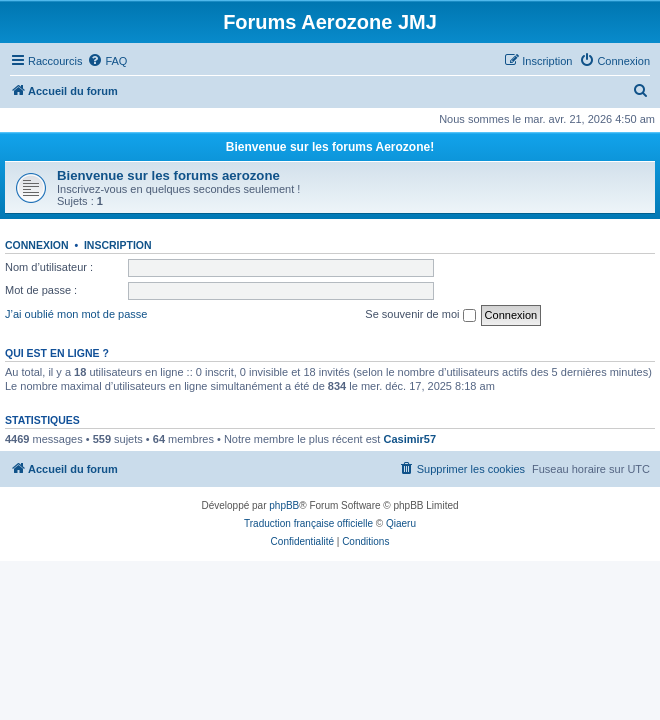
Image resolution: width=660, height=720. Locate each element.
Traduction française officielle (308, 523)
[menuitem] (107, 61)
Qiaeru (401, 523)
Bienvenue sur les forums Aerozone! (330, 147)
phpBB (284, 505)
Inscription (118, 245)
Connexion (37, 245)
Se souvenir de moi (420, 315)
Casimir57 (409, 439)
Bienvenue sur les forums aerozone (168, 175)
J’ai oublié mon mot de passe (76, 314)
